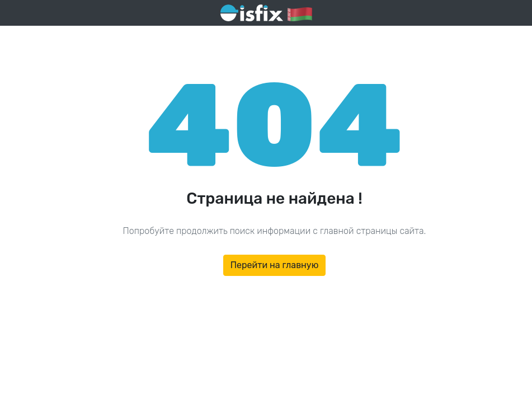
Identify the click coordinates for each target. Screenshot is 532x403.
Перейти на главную (275, 265)
